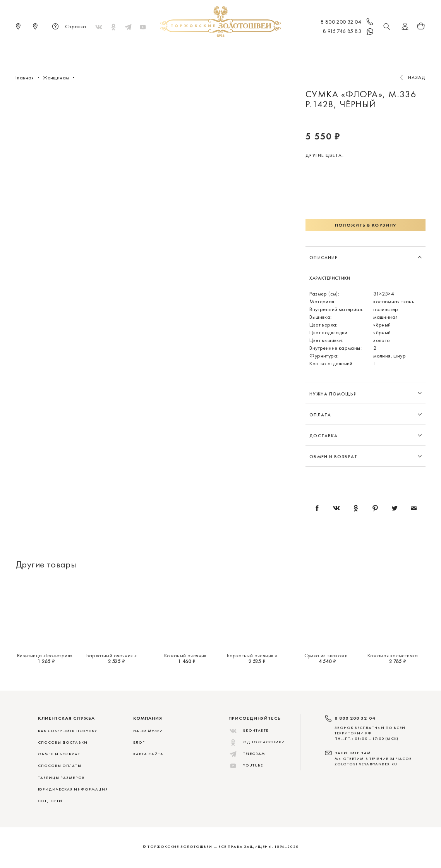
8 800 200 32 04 (347, 22)
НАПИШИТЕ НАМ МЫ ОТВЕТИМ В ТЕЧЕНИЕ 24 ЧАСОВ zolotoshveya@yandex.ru (373, 758)
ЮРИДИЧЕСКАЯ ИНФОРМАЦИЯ (73, 789)
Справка (68, 27)
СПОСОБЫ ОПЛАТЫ (60, 766)
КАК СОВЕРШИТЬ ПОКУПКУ (68, 731)
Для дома (284, 50)
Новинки (109, 50)
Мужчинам (246, 50)
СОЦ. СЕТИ (50, 801)
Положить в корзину (365, 225)
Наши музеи (148, 731)
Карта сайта (148, 754)
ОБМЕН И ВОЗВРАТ (59, 754)
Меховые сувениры (156, 50)
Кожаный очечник (185, 655)
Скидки (338, 50)
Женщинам (207, 50)
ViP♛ (312, 50)
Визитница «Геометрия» (45, 655)
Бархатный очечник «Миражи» (123, 655)
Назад (417, 77)
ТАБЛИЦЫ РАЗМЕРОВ (61, 778)
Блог (139, 742)
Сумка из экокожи (326, 655)
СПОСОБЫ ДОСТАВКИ (63, 742)
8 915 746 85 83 (349, 32)
